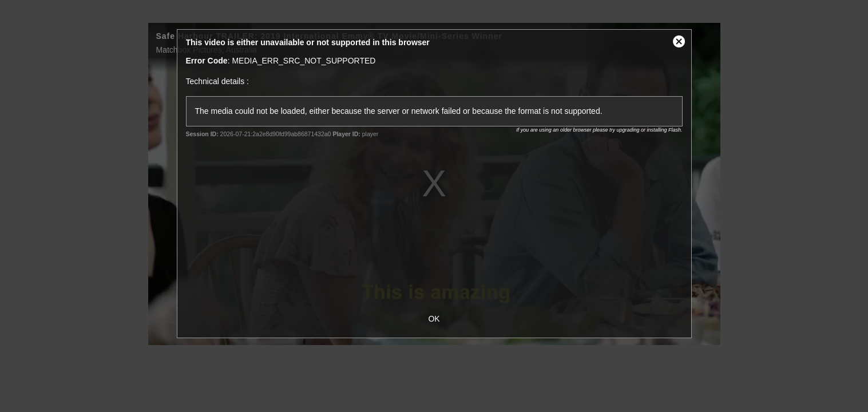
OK (434, 319)
